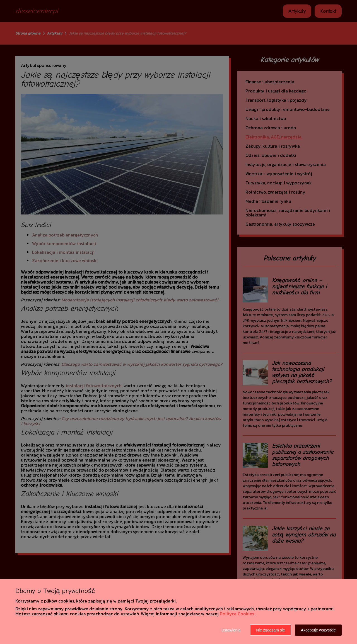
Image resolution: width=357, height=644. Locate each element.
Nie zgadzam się (271, 630)
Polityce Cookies (237, 614)
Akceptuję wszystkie (318, 630)
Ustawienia (231, 630)
